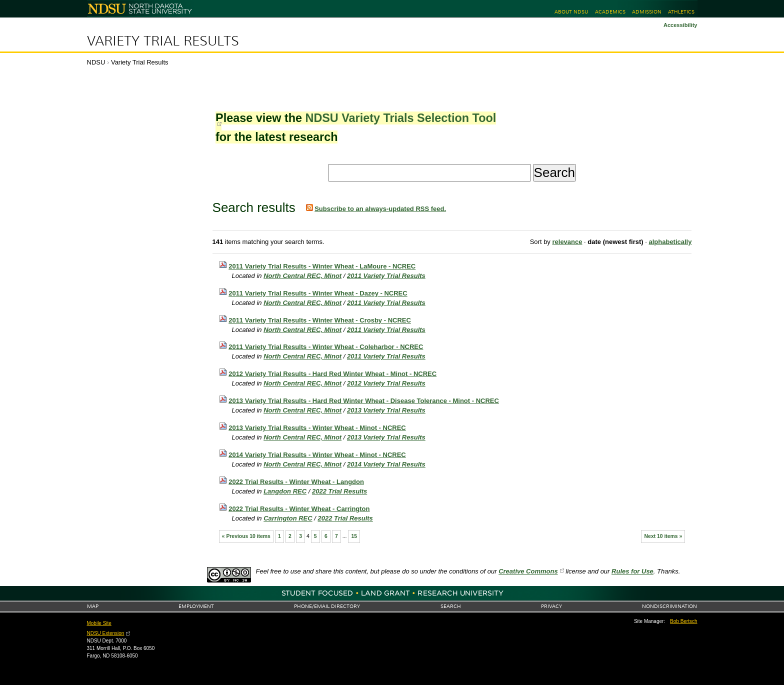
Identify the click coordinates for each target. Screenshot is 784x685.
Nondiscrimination (669, 606)
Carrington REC (288, 518)
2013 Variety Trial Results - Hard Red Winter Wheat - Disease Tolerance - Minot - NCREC (364, 401)
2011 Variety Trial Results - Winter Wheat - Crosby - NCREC (320, 320)
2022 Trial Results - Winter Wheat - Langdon (296, 482)
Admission (647, 12)
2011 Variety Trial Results (386, 276)
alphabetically (670, 242)
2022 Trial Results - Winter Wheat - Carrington (299, 509)
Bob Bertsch (683, 621)
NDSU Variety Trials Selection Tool (400, 118)
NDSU (96, 62)
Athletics (681, 12)
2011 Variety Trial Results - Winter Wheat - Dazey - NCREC (318, 293)
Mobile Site (99, 623)
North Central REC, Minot (302, 276)
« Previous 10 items (246, 536)
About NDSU (571, 12)
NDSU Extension (106, 633)
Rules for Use (632, 571)
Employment (196, 606)
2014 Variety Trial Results (386, 464)
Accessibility (680, 25)
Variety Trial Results (163, 41)
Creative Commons (528, 571)
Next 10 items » (663, 536)
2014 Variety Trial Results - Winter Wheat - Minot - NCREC (317, 455)
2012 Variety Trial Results (386, 383)
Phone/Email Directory (327, 606)
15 (354, 536)
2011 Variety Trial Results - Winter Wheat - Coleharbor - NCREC (326, 347)
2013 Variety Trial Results (386, 410)
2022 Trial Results (339, 491)
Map (93, 606)
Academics (610, 12)
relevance (567, 242)
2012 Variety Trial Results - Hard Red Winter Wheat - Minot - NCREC (332, 374)
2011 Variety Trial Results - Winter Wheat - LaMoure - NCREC (322, 266)
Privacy (551, 606)
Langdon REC (285, 491)
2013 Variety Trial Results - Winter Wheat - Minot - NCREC (317, 428)
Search (451, 606)
